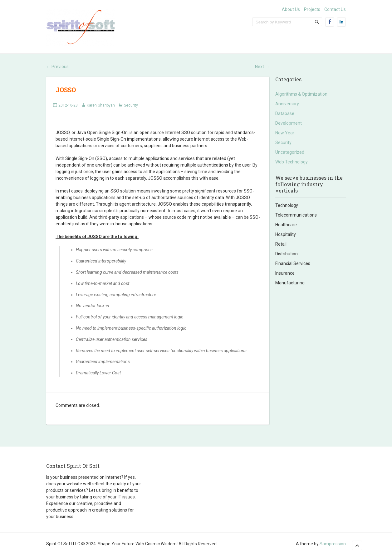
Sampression (333, 544)
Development (289, 123)
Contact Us (335, 9)
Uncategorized (290, 152)
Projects (312, 9)
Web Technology (292, 162)
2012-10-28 (68, 105)
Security (131, 105)
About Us (291, 9)
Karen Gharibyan (101, 105)
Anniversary (287, 104)
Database (285, 113)
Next (262, 67)
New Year (285, 133)
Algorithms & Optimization (301, 94)
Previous (57, 67)
